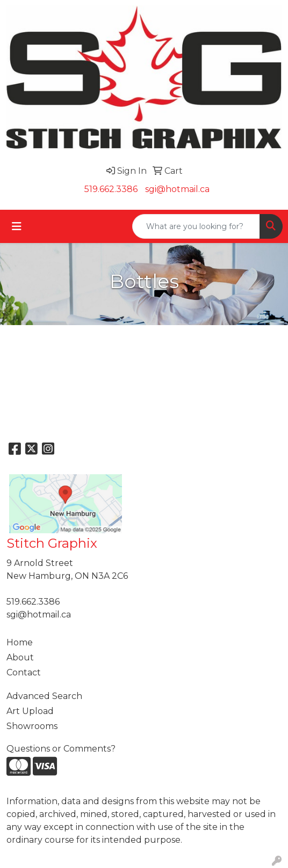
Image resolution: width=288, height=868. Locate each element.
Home (20, 642)
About (20, 657)
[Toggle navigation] (17, 226)
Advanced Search (44, 696)
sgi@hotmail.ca (177, 189)
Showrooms (32, 726)
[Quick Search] (196, 226)
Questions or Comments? (61, 749)
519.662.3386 (111, 189)
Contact (24, 672)
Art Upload (30, 711)
